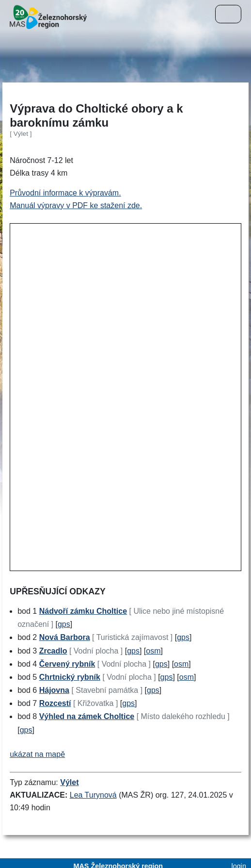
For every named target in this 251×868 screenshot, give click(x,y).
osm (153, 651)
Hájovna (54, 690)
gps (64, 624)
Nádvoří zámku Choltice (83, 611)
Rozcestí (55, 703)
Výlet (69, 782)
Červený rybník (67, 664)
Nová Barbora (65, 637)
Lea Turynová (93, 795)
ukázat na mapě (37, 754)
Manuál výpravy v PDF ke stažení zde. (76, 205)
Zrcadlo (53, 651)
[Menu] (228, 14)
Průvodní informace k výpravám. (65, 193)
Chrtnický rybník (70, 677)
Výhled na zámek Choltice (87, 716)
